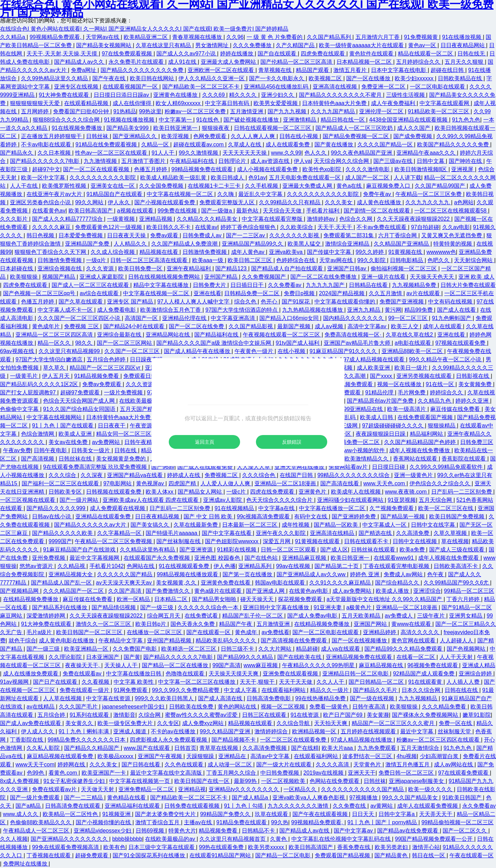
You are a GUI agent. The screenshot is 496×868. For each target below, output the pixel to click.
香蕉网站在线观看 (416, 459)
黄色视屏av (151, 483)
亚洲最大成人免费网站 (229, 62)
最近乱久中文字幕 (261, 194)
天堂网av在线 (103, 37)
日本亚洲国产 (103, 657)
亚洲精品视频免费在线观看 (360, 657)
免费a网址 (84, 70)
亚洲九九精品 (364, 310)
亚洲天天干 (362, 773)
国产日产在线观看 (56, 682)
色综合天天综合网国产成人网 (80, 401)
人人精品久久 (131, 244)
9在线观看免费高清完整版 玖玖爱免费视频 (96, 467)
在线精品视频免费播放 (31, 599)
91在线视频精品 (235, 508)
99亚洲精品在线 (364, 409)
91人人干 (164, 153)
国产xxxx (382, 376)
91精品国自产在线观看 (115, 194)
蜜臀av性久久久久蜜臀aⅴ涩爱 (202, 715)
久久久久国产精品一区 (386, 144)
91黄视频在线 (406, 252)
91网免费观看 (131, 690)
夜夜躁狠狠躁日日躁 (381, 434)
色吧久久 (439, 260)
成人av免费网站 (353, 591)
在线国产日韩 (297, 475)
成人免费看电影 (117, 310)
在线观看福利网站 (284, 690)
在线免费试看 (202, 616)
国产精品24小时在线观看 (135, 326)
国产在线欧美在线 (300, 657)
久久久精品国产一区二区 (74, 591)
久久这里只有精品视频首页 (233, 839)
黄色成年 (247, 632)
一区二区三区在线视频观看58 (451, 211)
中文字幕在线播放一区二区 (333, 508)
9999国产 (60, 541)
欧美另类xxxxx (267, 847)
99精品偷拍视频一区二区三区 (457, 822)
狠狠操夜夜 (216, 128)
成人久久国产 (414, 128)
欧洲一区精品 (134, 599)
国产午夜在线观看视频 (321, 814)
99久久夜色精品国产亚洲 (362, 153)
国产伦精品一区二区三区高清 (297, 62)
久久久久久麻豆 (52, 227)
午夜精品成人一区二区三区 (37, 831)
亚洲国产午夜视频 (161, 756)
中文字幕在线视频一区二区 (180, 194)
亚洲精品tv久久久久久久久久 (245, 789)
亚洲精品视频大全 (71, 574)
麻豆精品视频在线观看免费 (61, 756)
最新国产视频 (294, 326)
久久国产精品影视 (251, 326)
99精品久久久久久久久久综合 (354, 475)
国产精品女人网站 (200, 492)
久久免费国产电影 (135, 649)
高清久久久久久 (421, 632)
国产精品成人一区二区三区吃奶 (355, 128)
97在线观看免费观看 (464, 773)
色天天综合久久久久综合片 (280, 500)
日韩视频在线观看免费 (114, 492)
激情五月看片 (351, 70)
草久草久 (55, 368)
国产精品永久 (17, 153)
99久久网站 (90, 202)
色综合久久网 (356, 219)
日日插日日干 (248, 285)
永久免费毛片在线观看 (137, 62)
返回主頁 (205, 442)
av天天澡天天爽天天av (125, 583)
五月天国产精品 (140, 409)
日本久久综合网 (422, 690)
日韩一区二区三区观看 (289, 550)
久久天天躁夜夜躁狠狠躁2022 (414, 219)
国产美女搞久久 (151, 525)
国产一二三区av (246, 235)
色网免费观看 (210, 136)
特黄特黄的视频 (453, 244)
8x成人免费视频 (20, 781)
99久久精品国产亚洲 (226, 731)
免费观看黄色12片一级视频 (109, 227)
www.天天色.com (385, 483)
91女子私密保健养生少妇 (75, 781)
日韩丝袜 (98, 136)
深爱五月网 (277, 541)
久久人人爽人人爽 (254, 136)
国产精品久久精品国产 (92, 748)
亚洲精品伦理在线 (185, 318)
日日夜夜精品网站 (463, 45)
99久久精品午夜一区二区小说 (446, 359)
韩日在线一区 (429, 855)
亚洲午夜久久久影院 (281, 533)
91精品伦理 (380, 392)
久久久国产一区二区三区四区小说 (80, 318)
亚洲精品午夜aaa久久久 (427, 153)
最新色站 (248, 211)
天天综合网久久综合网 (342, 161)
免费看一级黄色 (329, 707)
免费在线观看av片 (55, 789)
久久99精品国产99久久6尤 (457, 583)
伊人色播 (225, 566)
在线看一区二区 (416, 657)
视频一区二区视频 (283, 707)
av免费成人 (399, 616)
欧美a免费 (413, 550)
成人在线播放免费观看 (31, 674)
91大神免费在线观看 (65, 95)
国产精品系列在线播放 (60, 607)
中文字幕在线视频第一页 (140, 781)
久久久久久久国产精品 (125, 574)
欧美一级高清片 (407, 409)
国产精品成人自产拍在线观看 (288, 268)
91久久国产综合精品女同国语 (80, 409)
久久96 (235, 37)
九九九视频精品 (418, 698)
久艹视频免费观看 (392, 508)
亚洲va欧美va (287, 252)
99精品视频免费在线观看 (203, 169)
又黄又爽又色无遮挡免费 (452, 235)
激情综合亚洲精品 (348, 244)
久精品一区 (156, 144)
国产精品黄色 (392, 855)
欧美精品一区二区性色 (71, 814)
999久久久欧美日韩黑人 (165, 698)
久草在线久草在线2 (410, 335)
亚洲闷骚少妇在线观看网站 (351, 500)
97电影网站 (118, 483)
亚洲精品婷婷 (380, 632)
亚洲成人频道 (131, 731)
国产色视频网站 (467, 649)
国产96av (163, 467)
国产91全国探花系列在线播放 (149, 855)
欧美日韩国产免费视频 (457, 516)
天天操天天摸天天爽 (234, 674)
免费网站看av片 (349, 467)
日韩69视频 (151, 831)
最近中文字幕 (417, 731)
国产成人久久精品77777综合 (68, 219)
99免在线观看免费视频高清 (66, 847)
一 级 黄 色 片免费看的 (275, 37)
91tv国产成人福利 (298, 343)
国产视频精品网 (20, 591)
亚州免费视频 (49, 558)
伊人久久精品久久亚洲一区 (212, 78)
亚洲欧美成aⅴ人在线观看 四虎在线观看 (151, 500)
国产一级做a (217, 211)
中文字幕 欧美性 (135, 682)
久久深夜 (92, 475)
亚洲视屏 (463, 169)
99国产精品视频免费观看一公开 (435, 839)
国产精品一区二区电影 (283, 855)
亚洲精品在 (233, 756)
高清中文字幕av (368, 326)
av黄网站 (382, 806)
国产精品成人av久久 (80, 62)
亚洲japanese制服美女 (417, 781)
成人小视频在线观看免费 (268, 169)
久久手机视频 (262, 186)
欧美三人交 (405, 326)
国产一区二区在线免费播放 (324, 277)
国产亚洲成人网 (266, 591)
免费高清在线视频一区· (354, 335)
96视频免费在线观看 (433, 665)
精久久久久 (244, 95)
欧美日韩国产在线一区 (203, 781)
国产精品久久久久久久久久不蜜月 (341, 95)
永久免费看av (479, 806)
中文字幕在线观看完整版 (273, 219)
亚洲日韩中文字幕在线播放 (277, 607)
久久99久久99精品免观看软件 (447, 467)
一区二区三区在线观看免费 (294, 740)
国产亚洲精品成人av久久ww (312, 574)
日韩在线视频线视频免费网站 (165, 277)
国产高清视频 (38, 459)
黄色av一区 (423, 45)
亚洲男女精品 (466, 616)
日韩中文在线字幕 (434, 525)
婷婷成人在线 (184, 475)
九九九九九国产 (326, 285)
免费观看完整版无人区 (228, 202)
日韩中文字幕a (397, 814)
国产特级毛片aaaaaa (172, 533)
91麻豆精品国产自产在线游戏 (80, 550)
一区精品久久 (301, 789)
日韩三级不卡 (238, 649)
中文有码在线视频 (451, 302)
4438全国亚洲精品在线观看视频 (409, 120)
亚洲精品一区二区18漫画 (286, 483)
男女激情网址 (213, 45)
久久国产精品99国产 (441, 186)
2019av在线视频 (324, 773)
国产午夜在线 (110, 78)
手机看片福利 (323, 211)
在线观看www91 (395, 558)
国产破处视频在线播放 (252, 120)
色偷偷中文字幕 (20, 409)
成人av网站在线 (454, 764)
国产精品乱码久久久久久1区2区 (40, 384)
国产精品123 (232, 268)
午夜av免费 (17, 450)
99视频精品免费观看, (56, 37)
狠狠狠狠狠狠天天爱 (35, 103)
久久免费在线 (350, 806)
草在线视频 (455, 541)
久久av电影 (456, 227)
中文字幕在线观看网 (445, 103)
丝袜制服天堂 (455, 731)
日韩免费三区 (477, 442)
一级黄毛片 (24, 376)
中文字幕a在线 (277, 508)
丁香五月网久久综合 (232, 773)
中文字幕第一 (176, 120)
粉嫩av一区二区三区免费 (196, 111)
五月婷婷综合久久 (419, 62)
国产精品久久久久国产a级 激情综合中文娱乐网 (215, 343)
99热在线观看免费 (222, 847)
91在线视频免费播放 (77, 128)
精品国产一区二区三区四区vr (106, 368)
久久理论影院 (66, 657)
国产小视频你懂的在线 (104, 822)
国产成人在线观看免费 (206, 467)
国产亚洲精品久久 (135, 136)
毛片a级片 (40, 632)
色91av (257, 178)
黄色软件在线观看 (372, 54)
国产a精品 (29, 806)
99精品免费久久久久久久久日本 (87, 740)
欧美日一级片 (412, 368)
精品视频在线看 (159, 252)
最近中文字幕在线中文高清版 (167, 773)
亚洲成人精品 (479, 665)
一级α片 (97, 260)
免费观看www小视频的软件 (352, 450)
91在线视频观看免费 (185, 566)
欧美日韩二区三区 (250, 260)
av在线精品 (41, 707)
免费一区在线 (456, 723)
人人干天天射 (457, 657)
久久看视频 (96, 682)
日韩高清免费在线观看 (73, 806)
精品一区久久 (55, 343)
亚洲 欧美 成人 (477, 277)
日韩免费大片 (210, 285)
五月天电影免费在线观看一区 (306, 178)
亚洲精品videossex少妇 (103, 831)
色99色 (36, 773)
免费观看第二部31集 (349, 235)
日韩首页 (185, 748)
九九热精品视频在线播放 (313, 310)
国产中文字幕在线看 (227, 533)
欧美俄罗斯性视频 (65, 186)
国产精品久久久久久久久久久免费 (143, 70)
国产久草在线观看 (81, 302)
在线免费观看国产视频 (426, 417)
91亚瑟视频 (402, 500)
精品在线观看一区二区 (426, 54)
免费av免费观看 (102, 384)
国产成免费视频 (413, 136)
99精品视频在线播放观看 (188, 574)
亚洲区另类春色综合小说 (41, 202)
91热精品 (125, 111)
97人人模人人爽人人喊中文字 (194, 302)
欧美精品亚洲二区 (146, 37)
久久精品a (13, 37)
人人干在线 (24, 186)
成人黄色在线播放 (380, 202)
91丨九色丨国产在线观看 (63, 426)
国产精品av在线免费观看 (408, 831)
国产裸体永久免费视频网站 (426, 715)
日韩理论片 (233, 161)
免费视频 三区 (82, 326)
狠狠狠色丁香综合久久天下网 (51, 252)
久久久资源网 (143, 384)
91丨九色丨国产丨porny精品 (383, 822)
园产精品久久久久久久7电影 (179, 657)
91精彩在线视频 (237, 550)
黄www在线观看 (412, 624)
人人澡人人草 (254, 467)
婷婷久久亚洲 (473, 401)
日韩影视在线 (473, 376)
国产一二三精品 (84, 798)
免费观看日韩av (143, 376)
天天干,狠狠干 (258, 682)
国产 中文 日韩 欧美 (209, 516)
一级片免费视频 (124, 392)
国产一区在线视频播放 (360, 640)
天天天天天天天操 (245, 153)
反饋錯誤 (292, 442)
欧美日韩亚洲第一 (176, 128)
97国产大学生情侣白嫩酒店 (50, 359)
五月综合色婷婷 (107, 359)
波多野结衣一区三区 (368, 756)
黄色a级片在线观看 (219, 591)
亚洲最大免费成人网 (308, 186)
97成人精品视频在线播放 (362, 740)
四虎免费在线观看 (323, 54)
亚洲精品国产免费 (88, 244)
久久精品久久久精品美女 (208, 219)
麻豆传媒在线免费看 (456, 409)
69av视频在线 (18, 351)
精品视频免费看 (219, 831)
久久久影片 (14, 219)
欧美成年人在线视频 (356, 492)
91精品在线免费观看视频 (107, 144)
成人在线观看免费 (288, 144)
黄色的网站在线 (238, 707)
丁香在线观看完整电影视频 (397, 566)
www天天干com (35, 764)
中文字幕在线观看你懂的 (345, 302)
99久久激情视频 (199, 153)
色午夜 (436, 574)
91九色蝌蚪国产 (452, 318)
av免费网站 (107, 442)
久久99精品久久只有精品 (290, 202)
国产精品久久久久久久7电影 (45, 161)
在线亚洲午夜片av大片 (55, 194)
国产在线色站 (262, 558)
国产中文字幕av (354, 831)
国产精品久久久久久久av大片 (91, 525)
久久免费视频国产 (265, 277)
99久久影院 (372, 260)
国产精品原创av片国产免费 (381, 401)
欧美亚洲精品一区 (87, 649)
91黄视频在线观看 (318, 541)
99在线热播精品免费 (321, 698)
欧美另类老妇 (392, 847)
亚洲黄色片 (313, 492)
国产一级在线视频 (373, 698)
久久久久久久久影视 (295, 235)
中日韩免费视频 (280, 773)
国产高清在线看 (340, 483)
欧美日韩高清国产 (91, 211)
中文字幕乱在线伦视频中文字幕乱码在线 (342, 839)
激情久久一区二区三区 (104, 624)
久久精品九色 (435, 401)
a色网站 (464, 202)
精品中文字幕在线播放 (162, 285)
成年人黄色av (249, 252)
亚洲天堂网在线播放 (300, 467)
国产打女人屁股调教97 (29, 392)
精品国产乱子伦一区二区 (253, 616)
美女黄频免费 (476, 384)
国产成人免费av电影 (313, 616)
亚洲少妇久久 (278, 95)
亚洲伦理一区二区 (382, 111)
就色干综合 (22, 640)
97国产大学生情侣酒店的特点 (242, 310)
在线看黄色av (49, 211)
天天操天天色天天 (433, 277)
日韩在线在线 (462, 690)
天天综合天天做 (283, 211)
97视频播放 (364, 798)
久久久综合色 (259, 475)
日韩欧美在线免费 (192, 707)
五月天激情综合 (421, 748)
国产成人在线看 (457, 310)
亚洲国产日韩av (347, 268)
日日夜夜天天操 (127, 235)
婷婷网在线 (72, 764)
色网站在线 (141, 566)
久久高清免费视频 (265, 748)
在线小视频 (292, 351)
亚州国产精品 (221, 277)
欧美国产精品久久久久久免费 (454, 144)
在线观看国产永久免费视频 (157, 558)
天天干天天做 (296, 682)
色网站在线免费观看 (335, 781)
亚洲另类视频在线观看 (425, 376)
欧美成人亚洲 (76, 434)
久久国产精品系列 (330, 37)
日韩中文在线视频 (415, 541)
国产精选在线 (376, 533)
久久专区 (168, 723)
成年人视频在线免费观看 (449, 558)
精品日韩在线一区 (343, 120)
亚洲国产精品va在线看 (136, 475)
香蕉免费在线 (354, 847)
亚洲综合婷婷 (476, 674)
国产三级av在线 (394, 161)
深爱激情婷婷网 (46, 616)
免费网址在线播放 (26, 864)
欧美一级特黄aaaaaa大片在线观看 (362, 45)
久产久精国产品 (296, 45)
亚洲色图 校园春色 (218, 558)
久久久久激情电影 (368, 169)
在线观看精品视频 (87, 103)
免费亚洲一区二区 (384, 87)
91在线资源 (306, 715)
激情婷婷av (322, 219)
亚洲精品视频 (156, 219)
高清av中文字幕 (271, 756)
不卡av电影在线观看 (47, 144)
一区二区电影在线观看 (438, 87)
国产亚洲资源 (197, 550)
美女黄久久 (80, 723)
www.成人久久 (22, 814)
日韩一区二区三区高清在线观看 (149, 260)
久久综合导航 (294, 723)
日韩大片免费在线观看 (468, 285)
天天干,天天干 (336, 227)
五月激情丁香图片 (144, 161)
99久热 (280, 822)
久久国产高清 (125, 591)
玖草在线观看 (272, 814)
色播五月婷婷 (151, 169)
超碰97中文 (46, 169)
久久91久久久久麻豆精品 (341, 583)
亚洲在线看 (207, 293)
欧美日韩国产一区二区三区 (90, 632)
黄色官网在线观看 (414, 640)
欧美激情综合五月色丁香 (171, 310)
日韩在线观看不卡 (367, 541)
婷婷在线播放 (237, 54)
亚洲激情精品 (300, 120)
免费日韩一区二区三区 (407, 773)
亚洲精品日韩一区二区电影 (356, 674)
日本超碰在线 (17, 268)
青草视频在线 (276, 70)
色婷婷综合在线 (296, 260)
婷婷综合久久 (447, 392)
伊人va (302, 161)
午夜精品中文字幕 (121, 640)
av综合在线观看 (100, 293)
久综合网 (150, 715)
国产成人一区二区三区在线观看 (91, 285)
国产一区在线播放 (369, 78)
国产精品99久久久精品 (246, 657)
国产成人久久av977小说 (187, 54)
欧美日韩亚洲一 (351, 558)
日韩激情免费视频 (205, 252)
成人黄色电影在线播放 (67, 640)
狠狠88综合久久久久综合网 (67, 120)
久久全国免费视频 (162, 186)
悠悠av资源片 (37, 566)
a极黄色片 (359, 607)
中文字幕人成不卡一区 (66, 310)
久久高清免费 (413, 533)
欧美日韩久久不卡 (169, 227)
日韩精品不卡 (259, 831)
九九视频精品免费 (415, 285)
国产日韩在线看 (142, 764)
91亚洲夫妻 (328, 607)
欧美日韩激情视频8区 (421, 169)
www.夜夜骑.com (407, 492)
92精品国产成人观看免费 (424, 674)
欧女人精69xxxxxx (179, 103)
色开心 (270, 302)
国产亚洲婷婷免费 (354, 516)
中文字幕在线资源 (109, 698)
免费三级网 (344, 426)
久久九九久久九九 (428, 202)
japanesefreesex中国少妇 (134, 707)
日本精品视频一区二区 (365, 62)
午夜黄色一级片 (255, 351)
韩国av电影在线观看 (281, 583)
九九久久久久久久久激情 (299, 806)
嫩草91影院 (477, 715)
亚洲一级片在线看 (384, 277)
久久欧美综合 (297, 227)
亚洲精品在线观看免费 (104, 516)
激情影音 (124, 715)
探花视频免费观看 (301, 599)
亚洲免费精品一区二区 (147, 789)
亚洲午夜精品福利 (189, 268)
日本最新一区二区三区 (250, 525)
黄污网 (393, 310)
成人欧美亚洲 (374, 368)
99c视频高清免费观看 (264, 516)
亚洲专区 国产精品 (131, 302)
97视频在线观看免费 (461, 343)
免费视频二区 (222, 475)
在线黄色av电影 (309, 591)
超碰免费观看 (92, 855)
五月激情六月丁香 (378, 37)
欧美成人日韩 (377, 417)
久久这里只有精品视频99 (70, 351)
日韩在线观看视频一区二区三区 (273, 128)
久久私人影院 (44, 748)
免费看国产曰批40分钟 (82, 111)
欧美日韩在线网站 (153, 78)
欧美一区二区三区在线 (446, 508)
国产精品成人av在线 (305, 831)
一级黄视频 (122, 219)
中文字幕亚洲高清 (234, 318)
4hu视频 (407, 756)
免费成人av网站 (404, 574)
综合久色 (246, 302)
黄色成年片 (46, 326)
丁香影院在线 (27, 740)
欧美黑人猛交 (305, 244)
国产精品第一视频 (403, 516)
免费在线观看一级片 (85, 690)
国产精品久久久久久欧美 (63, 533)
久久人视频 (14, 839)
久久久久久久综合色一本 (209, 607)
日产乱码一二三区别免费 (462, 492)
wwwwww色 (441, 252)
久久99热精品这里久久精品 (55, 78)
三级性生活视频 (406, 95)
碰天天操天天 (258, 599)
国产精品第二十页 (337, 566)
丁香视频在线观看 (49, 855)
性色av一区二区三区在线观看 (112, 153)
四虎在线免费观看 (273, 492)
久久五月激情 (386, 293)
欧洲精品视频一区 (315, 731)
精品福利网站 (427, 434)
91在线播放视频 (463, 37)
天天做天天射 (98, 789)
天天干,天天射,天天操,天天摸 (63, 54)
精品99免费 (419, 310)
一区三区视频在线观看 (28, 500)
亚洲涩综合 (427, 591)
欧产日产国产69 (343, 715)
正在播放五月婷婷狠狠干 (52, 136)
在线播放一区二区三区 (155, 632)
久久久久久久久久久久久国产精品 (363, 789)
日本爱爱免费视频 (81, 235)
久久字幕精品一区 (120, 533)
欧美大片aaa (338, 748)
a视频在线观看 (136, 211)
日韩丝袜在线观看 (374, 550)
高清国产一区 (142, 318)
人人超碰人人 (457, 640)
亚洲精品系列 (256, 566)
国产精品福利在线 (217, 335)
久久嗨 (226, 194)
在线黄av (206, 227)
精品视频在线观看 (251, 723)
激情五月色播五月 (408, 764)
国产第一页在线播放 (248, 574)
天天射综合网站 (474, 260)
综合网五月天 (164, 616)
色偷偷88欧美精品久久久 (41, 822)
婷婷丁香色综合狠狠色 (249, 227)
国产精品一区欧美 (337, 525)
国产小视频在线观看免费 (165, 202)
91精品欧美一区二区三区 (439, 111)
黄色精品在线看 (127, 798)
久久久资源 (101, 268)
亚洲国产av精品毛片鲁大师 (358, 343)
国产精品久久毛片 (376, 690)
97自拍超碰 (425, 227)
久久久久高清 (333, 764)
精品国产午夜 (236, 624)
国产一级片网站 (80, 500)
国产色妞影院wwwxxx (232, 541)
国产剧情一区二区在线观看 (378, 211)
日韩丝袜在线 (76, 459)
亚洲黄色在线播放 (176, 95)
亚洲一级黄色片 (414, 475)
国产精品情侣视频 (114, 607)
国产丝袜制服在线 (179, 541)
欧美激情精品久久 (367, 459)
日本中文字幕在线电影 (399, 70)
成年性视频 (296, 525)
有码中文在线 (311, 516)
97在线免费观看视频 (127, 54)
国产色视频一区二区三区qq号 (40, 293)
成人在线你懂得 (133, 103)
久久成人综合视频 (113, 252)
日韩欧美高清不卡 (456, 566)
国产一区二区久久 (465, 831)
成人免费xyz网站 (204, 723)
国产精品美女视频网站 (104, 45)
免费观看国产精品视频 (343, 855)
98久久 (84, 343)
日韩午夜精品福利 (147, 442)
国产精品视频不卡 (234, 740)
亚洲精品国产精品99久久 (253, 244)
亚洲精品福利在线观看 (133, 806)
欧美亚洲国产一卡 (104, 773)
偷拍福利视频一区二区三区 (404, 268)
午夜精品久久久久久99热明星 (319, 665)
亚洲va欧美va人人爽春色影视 (309, 798)
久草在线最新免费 (196, 525)
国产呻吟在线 (466, 161)
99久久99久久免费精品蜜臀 (186, 690)
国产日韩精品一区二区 (377, 682)
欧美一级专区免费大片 (126, 723)
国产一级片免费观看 (35, 798)
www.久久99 (286, 153)
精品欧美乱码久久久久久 (227, 640)
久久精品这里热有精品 (148, 550)
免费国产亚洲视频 (402, 302)
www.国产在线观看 (148, 748)
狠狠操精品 (442, 426)
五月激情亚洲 (247, 111)
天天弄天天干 (436, 814)
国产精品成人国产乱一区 (62, 583)
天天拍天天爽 (331, 723)
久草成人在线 (245, 144)
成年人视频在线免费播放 (420, 450)
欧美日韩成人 (228, 178)
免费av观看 (165, 235)
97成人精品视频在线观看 (374, 359)
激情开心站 (426, 847)
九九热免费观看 (378, 748)
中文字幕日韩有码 (228, 103)
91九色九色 (466, 120)
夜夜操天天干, (83, 665)
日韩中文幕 (431, 161)
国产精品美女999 (128, 128)
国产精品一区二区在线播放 (176, 665)
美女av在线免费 (69, 442)
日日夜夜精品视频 (158, 516)
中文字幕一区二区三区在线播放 (197, 682)
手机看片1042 (107, 566)
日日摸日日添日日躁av (122, 95)
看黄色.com (64, 773)
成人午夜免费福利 (394, 103)
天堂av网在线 (337, 260)
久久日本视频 (55, 153)
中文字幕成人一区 (385, 525)
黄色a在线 (350, 186)
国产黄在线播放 (334, 144)
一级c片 (237, 492)
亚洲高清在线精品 (333, 533)
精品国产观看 (313, 70)
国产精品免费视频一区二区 (356, 136)
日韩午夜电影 (51, 450)
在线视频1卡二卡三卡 (215, 186)
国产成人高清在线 (221, 698)
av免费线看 (275, 632)
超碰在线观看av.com (199, 144)
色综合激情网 (38, 434)
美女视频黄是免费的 (122, 459)
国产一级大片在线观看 (285, 764)
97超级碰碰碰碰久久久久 (393, 426)
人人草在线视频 (63, 698)
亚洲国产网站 (371, 624)
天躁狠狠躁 (201, 756)
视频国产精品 (59, 277)
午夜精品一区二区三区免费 (429, 194)
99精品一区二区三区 (469, 591)
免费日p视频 (300, 293)
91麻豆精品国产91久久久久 (344, 351)
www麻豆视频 (261, 665)
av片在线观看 (424, 293)
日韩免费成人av (203, 235)
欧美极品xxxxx (116, 756)
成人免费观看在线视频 (118, 508)
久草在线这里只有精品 (164, 45)
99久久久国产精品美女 (411, 798)
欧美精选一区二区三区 (189, 649)
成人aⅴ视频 (330, 326)
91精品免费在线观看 (242, 822)
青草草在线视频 (219, 748)
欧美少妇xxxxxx (415, 78)
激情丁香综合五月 (158, 822)
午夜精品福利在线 (193, 161)
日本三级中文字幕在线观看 (162, 847)
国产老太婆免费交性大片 (166, 814)
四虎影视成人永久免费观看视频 (169, 740)
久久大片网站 (276, 649)
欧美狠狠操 (24, 277)
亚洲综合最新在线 (120, 335)
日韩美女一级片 (91, 450)
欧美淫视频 (176, 136)
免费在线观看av (83, 674)
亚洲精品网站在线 (168, 335)
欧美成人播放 (393, 591)
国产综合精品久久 (398, 583)
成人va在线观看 (341, 649)
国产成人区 (334, 550)
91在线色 (208, 120)
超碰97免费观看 (81, 392)
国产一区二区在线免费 (197, 326)
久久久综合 (63, 475)
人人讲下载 (407, 178)
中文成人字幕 (241, 690)
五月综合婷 (52, 715)
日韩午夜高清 (370, 707)
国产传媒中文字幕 (330, 252)
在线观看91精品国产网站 (221, 855)
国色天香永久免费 (193, 624)
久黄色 (279, 839)
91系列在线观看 (90, 715)
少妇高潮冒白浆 (440, 756)
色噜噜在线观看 (186, 674)
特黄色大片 (182, 831)
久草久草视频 (451, 533)
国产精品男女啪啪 (215, 599)
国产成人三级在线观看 (457, 550)
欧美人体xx (160, 492)
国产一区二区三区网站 (125, 343)
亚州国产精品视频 (170, 640)
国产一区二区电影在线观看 (326, 632)
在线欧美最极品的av (145, 401)
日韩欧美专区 (66, 492)
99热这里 (150, 111)
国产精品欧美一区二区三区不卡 (201, 87)
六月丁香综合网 (398, 235)
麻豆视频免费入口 (389, 186)
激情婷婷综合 (272, 731)
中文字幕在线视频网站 (55, 417)
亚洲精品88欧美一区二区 (413, 351)
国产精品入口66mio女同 (290, 318)
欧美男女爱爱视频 (276, 103)
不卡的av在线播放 (174, 731)
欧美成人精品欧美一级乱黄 (174, 178)
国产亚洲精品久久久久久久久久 (70, 839)
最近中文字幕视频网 (95, 558)
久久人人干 (331, 682)
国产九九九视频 (288, 111)
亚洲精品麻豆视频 (305, 558)
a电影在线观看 (414, 343)
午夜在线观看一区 (472, 855)
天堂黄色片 (368, 764)
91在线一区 (441, 384)
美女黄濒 (378, 715)
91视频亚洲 (117, 814)
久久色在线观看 (185, 764)
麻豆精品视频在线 (382, 665)
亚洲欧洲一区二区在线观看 (221, 70)
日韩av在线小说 (52, 516)
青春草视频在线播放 (198, 37)
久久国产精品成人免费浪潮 (185, 244)
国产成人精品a (251, 798)
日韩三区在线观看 (265, 715)
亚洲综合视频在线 (60, 268)
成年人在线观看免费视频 (428, 806)
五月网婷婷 (35, 111)
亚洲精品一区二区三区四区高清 (55, 335)
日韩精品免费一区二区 (252, 293)
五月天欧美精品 (362, 616)
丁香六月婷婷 (464, 599)
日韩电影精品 (407, 260)
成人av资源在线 (271, 161)
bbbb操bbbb (127, 839)
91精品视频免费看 (97, 376)
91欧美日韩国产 (463, 798)
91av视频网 (15, 682)
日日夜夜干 (112, 426)
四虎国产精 (183, 483)
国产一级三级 (157, 607)
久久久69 (214, 95)
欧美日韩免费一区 (141, 268)
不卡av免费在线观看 (382, 227)
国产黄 (132, 657)
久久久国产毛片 (79, 707)
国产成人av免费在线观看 (31, 723)
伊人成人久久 (38, 731)
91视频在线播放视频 (130, 120)
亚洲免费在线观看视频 (291, 674)
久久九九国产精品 (333, 111)
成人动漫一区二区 (230, 764)
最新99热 (246, 781)
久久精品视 (72, 566)
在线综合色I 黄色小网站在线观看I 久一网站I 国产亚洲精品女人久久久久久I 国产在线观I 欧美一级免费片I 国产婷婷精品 (144, 29)
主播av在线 (199, 822)
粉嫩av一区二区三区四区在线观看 (439, 740)
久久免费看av (285, 285)
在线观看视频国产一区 (131, 87)
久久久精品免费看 (445, 707)
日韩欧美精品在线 (461, 78)
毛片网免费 (412, 392)
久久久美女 (339, 202)
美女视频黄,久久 (177, 583)
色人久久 (316, 153)
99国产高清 (227, 665)
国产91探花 (297, 302)
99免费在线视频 (178, 211)
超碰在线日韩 (448, 70)
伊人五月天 (56, 376)
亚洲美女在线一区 (113, 186)
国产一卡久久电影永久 (277, 78)
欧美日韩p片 (151, 624)
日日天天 (364, 814)
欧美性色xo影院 (323, 169)
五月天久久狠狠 (465, 62)
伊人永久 (120, 202)
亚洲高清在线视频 (335, 87)
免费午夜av (378, 194)
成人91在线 (183, 62)
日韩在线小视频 (299, 136)
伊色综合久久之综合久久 (441, 483)
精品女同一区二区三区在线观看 (135, 434)
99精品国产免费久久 (226, 814)
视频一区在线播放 (400, 384)
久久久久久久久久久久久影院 (323, 194)
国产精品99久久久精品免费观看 (404, 649)
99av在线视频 (294, 566)
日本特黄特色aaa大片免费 (335, 103)
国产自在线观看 (278, 54)
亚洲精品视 (192, 789)
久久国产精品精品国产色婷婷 (421, 442)
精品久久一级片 (330, 690)
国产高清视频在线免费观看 (294, 640)
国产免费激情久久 (168, 591)
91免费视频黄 (422, 37)
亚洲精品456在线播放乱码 (277, 87)
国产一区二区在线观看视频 (97, 169)
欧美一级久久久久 (431, 789)
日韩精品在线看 (369, 285)
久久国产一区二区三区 (133, 351)
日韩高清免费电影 (269, 698)
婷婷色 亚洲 (365, 574)
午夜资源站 (144, 426)
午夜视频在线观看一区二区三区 (282, 335)
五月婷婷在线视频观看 (369, 731)
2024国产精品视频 (342, 293)
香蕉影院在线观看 (464, 459)
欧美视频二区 (326, 78)
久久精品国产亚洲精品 (402, 244)
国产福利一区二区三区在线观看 (61, 483)
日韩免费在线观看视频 (193, 806)
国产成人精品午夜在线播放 (198, 351)
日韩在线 (126, 450)
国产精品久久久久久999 (57, 508)
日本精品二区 (172, 599)
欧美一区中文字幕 (44, 178)
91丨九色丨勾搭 (244, 806)
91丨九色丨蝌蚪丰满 (84, 731)
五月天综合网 (436, 500)
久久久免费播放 (253, 45)
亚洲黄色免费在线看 (226, 583)
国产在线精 (305, 748)
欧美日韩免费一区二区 (353, 442)
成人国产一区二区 (368, 178)
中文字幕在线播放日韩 (134, 674)
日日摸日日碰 (389, 467)
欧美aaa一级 (209, 260)
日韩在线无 (472, 54)
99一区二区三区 (409, 318)
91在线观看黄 (426, 682)
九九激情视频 (101, 161)
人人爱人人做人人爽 (226, 483)
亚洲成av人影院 (223, 500)
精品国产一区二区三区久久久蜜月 (394, 723)
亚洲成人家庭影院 (102, 277)
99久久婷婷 (371, 252)
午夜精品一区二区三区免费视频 (114, 541)
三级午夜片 (432, 616)
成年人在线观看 (443, 326)
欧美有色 (114, 847)
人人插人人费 (464, 682)
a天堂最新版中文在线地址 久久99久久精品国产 (385, 599)
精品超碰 (307, 649)
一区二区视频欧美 (284, 781)
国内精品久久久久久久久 (354, 318)
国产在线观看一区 (209, 632)
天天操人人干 (122, 665)
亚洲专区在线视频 (77, 87)
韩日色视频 (41, 235)
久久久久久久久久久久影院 (103, 178)
